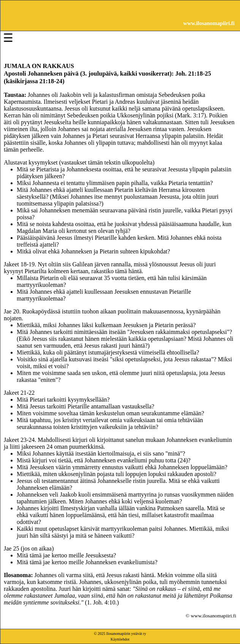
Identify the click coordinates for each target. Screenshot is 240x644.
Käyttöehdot (120, 639)
